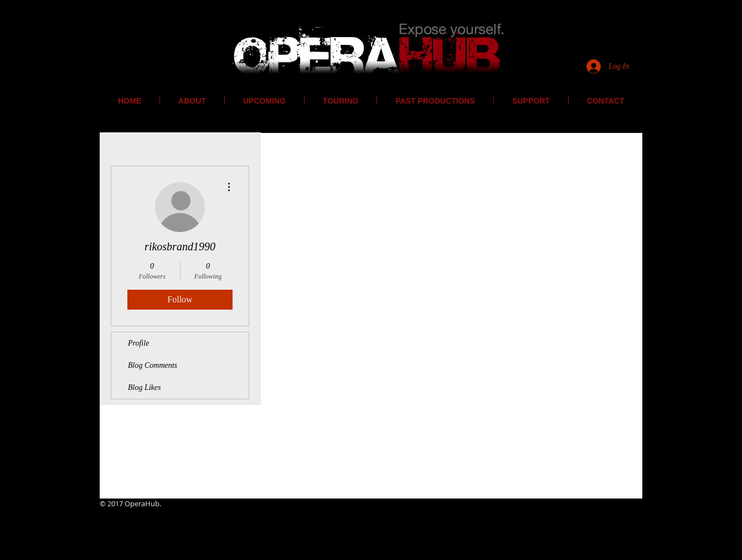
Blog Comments (153, 365)
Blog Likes (145, 387)
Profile (138, 343)
